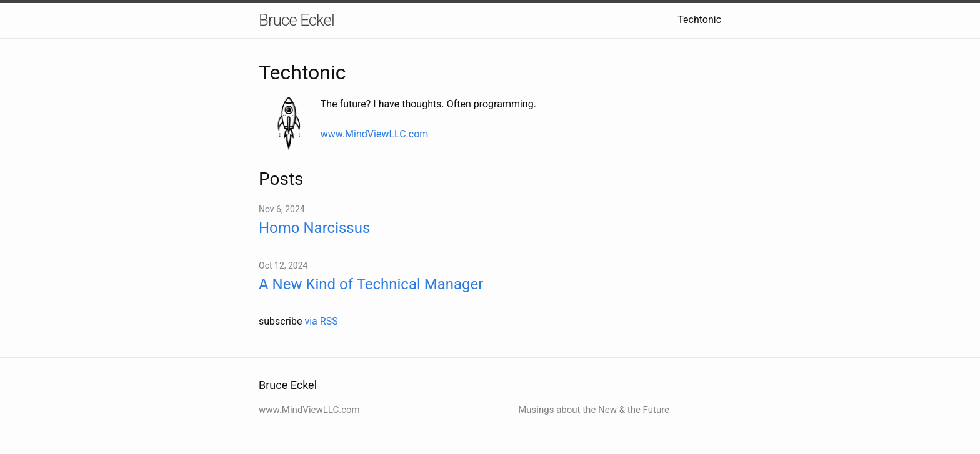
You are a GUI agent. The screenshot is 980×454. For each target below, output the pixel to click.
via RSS (321, 321)
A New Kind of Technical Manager (371, 284)
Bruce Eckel (297, 20)
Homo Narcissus (314, 228)
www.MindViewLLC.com (375, 134)
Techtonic (699, 20)
